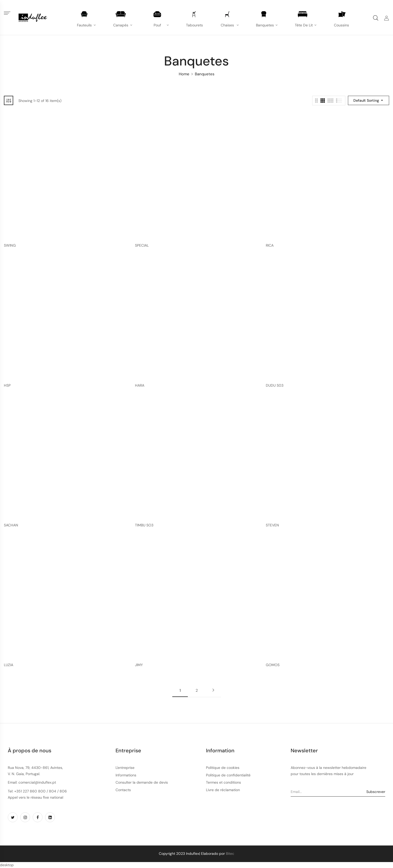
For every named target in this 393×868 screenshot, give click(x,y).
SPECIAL (142, 245)
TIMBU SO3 (144, 525)
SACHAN (11, 525)
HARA (140, 385)
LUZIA (9, 665)
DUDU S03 (275, 385)
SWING (10, 245)
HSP (7, 385)
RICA (270, 245)
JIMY (139, 665)
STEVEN (272, 525)
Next (213, 690)
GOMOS (273, 665)
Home (184, 74)
